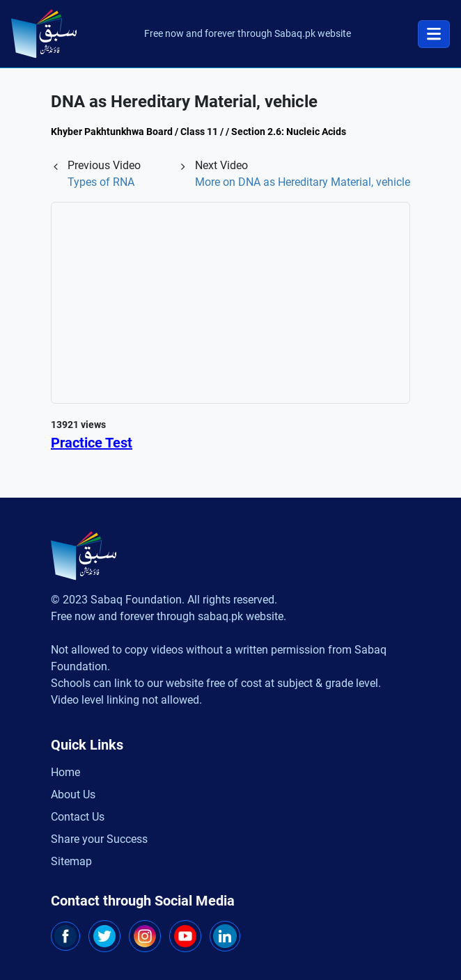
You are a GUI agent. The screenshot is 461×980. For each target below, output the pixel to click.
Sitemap (71, 861)
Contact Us (78, 817)
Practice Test (92, 443)
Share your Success (99, 839)
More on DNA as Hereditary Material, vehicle (303, 182)
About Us (73, 795)
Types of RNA (101, 182)
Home (65, 772)
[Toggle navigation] (434, 34)
